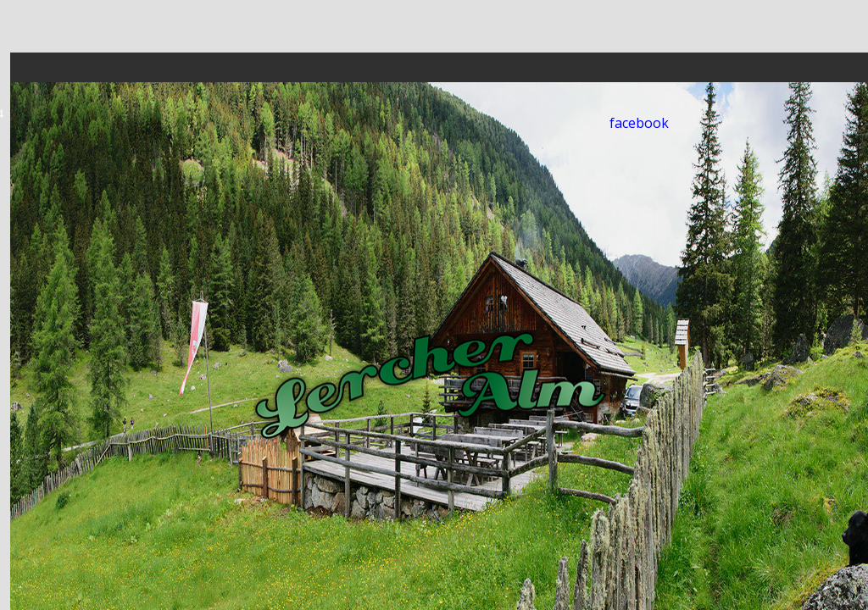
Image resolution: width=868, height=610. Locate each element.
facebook (639, 123)
